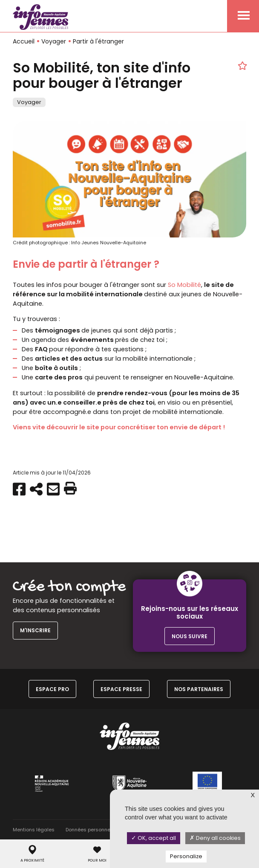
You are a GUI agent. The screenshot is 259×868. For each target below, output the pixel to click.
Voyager (54, 41)
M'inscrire (35, 630)
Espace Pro (52, 689)
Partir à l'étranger (98, 41)
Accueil (24, 41)
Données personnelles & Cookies (105, 830)
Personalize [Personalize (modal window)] (186, 856)
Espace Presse (121, 689)
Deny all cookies (215, 838)
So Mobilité (184, 285)
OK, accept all (154, 838)
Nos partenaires (199, 689)
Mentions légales (34, 830)
